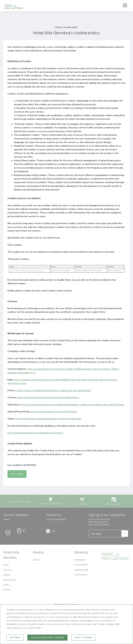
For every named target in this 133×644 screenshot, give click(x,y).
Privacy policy (81, 565)
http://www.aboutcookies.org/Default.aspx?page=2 (35, 433)
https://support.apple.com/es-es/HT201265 (53, 411)
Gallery (7, 575)
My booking (80, 560)
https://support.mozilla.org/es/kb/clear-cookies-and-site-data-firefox (54, 390)
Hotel (6, 565)
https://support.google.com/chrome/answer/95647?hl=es (48, 397)
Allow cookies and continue (47, 637)
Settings (17, 474)
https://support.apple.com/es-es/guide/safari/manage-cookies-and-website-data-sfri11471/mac (73, 404)
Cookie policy (81, 575)
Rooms (36, 560)
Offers (7, 585)
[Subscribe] (125, 534)
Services (7, 570)
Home (58, 27)
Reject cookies (84, 637)
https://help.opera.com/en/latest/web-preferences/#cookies (49, 419)
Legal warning (81, 570)
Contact (7, 590)
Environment (10, 580)
